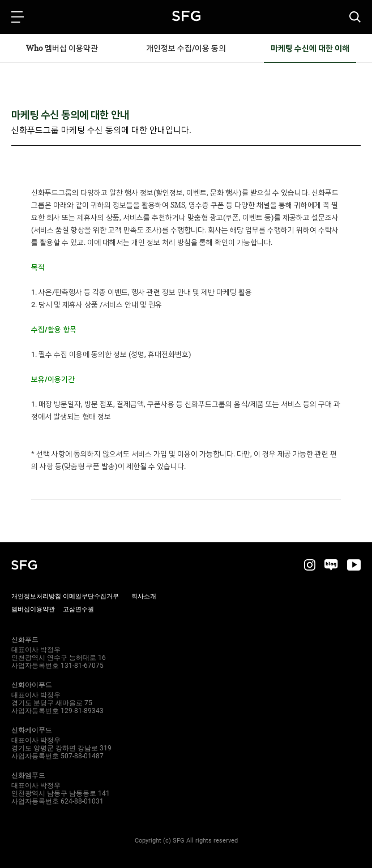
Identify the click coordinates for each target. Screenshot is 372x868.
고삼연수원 (78, 609)
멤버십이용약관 (33, 609)
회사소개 (144, 596)
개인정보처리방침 (36, 596)
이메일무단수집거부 (91, 596)
